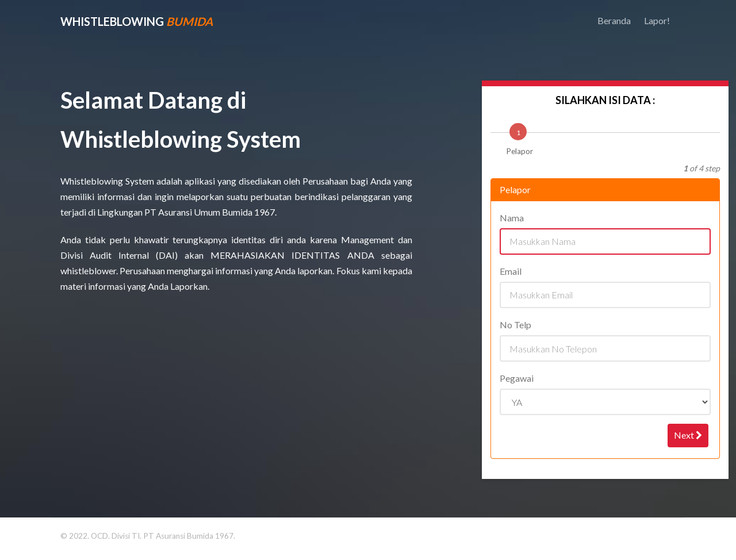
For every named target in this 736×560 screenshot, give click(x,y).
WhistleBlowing (137, 21)
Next (688, 435)
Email (511, 271)
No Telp (516, 325)
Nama (512, 218)
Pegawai (517, 378)
